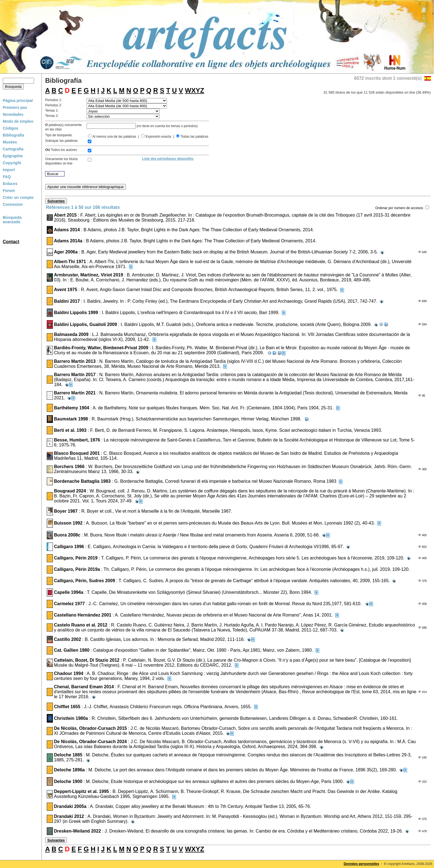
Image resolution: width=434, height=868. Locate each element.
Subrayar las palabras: (62, 141)
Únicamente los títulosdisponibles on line (61, 161)
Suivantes (56, 201)
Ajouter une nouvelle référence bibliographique (86, 187)
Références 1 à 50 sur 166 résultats (83, 207)
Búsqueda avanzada (12, 220)
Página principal (18, 101)
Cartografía (13, 149)
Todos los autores (61, 150)
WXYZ (194, 90)
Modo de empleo (18, 121)
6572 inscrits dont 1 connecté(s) (388, 78)
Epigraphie (13, 156)
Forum (9, 191)
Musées (10, 142)
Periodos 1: (54, 100)
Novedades (13, 114)
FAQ (7, 177)
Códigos (11, 128)
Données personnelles (361, 864)
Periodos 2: (54, 105)
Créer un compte (18, 197)
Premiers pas (15, 107)
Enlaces (10, 184)
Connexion (13, 204)
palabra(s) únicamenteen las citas (63, 127)
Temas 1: (52, 111)
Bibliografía (13, 135)
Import (9, 170)
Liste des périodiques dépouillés (168, 159)
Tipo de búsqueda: (59, 135)
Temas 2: (52, 116)
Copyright (12, 163)
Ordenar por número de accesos (399, 208)
